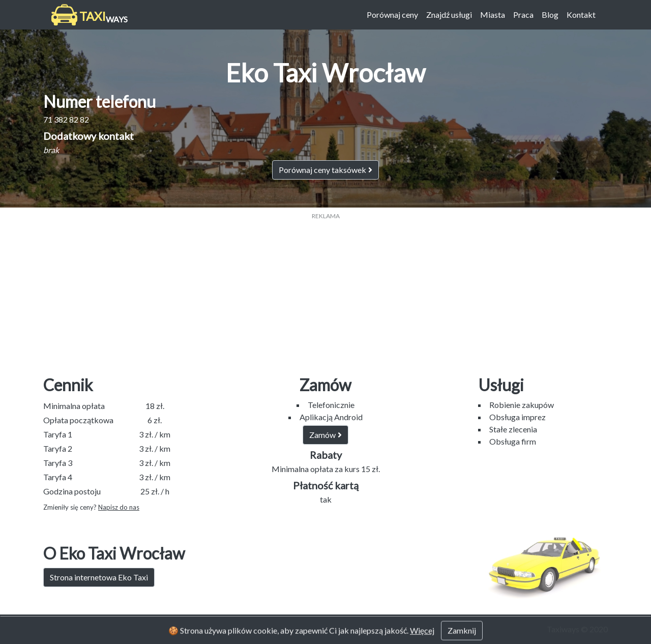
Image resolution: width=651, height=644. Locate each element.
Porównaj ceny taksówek (325, 170)
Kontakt (581, 14)
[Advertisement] (325, 292)
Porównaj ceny (392, 14)
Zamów (325, 435)
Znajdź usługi (449, 14)
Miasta (493, 14)
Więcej (422, 637)
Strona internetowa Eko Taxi (99, 577)
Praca (523, 14)
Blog (550, 14)
